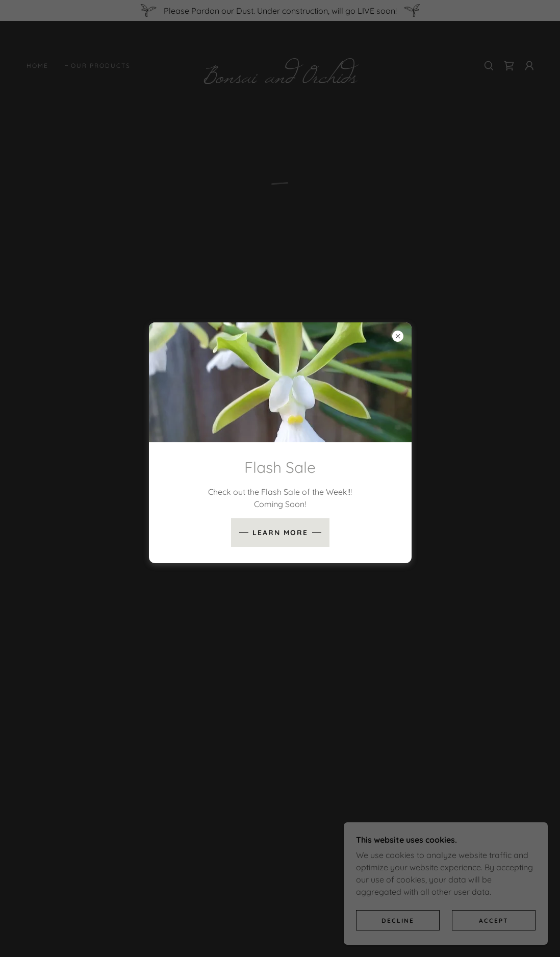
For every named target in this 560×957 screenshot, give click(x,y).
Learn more (280, 533)
